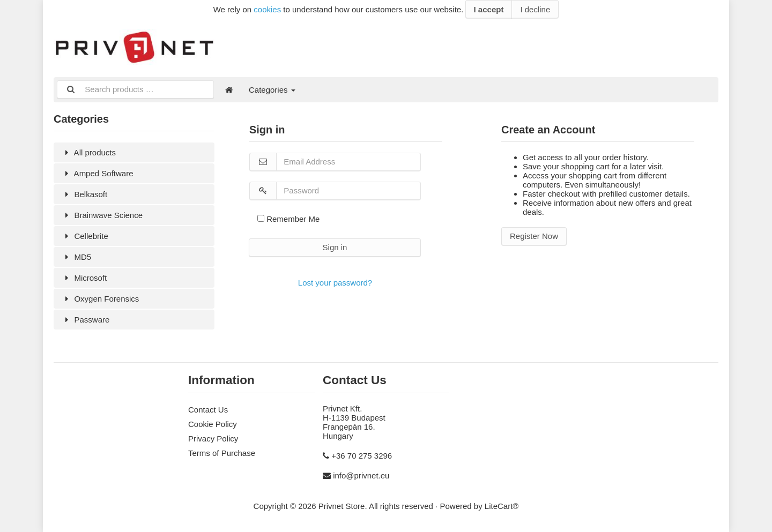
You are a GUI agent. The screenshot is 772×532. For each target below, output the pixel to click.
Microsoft (84, 278)
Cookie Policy (213, 424)
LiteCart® (502, 506)
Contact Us (208, 410)
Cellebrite (85, 236)
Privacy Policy (213, 439)
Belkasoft (84, 194)
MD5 (76, 257)
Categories (272, 90)
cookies (267, 9)
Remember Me (288, 219)
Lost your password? (335, 283)
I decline (535, 9)
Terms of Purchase (222, 453)
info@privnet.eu (361, 475)
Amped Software (98, 173)
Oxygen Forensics (100, 299)
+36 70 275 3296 (362, 456)
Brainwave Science (102, 215)
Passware (86, 320)
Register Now (534, 236)
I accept (489, 9)
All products (89, 152)
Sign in (335, 247)
